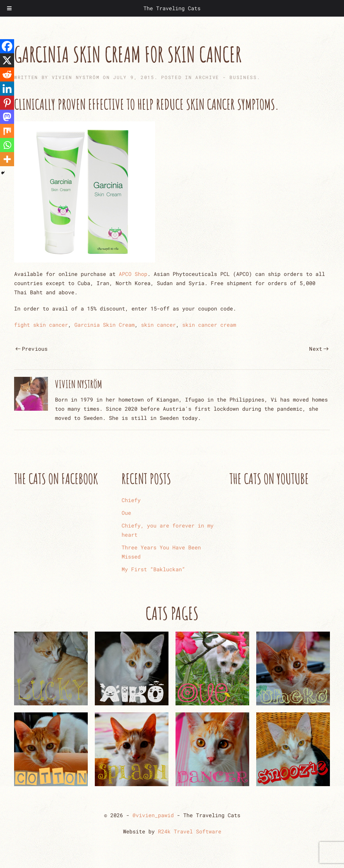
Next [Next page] (319, 349)
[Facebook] (7, 46)
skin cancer (158, 325)
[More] (7, 159)
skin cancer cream (209, 325)
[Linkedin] (7, 89)
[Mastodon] (7, 117)
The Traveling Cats (172, 8)
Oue (126, 513)
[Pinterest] (7, 103)
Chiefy (131, 500)
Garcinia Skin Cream (105, 325)
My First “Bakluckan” (153, 569)
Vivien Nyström (76, 77)
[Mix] (7, 131)
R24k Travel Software (190, 831)
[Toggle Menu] (9, 8)
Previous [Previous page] (32, 349)
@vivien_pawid (153, 815)
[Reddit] (7, 74)
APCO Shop (133, 274)
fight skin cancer (41, 325)
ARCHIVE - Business (226, 77)
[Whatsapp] (7, 145)
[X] (7, 60)
